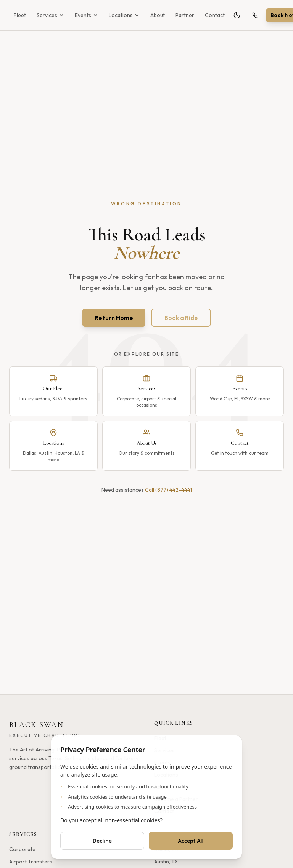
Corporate (22, 849)
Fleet (20, 15)
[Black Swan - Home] (45, 729)
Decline (102, 841)
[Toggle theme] (237, 15)
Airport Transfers (31, 862)
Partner (185, 15)
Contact (215, 15)
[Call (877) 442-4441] (255, 15)
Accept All (191, 841)
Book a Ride (181, 318)
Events (86, 15)
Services (50, 15)
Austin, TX (166, 862)
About (158, 15)
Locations (124, 15)
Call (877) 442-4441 (168, 490)
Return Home (114, 318)
